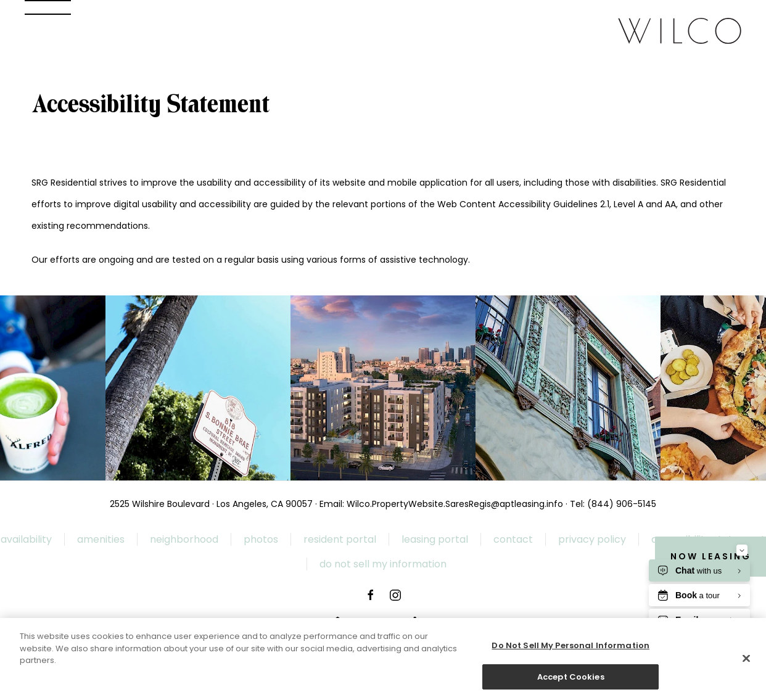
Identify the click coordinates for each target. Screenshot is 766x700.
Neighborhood (184, 539)
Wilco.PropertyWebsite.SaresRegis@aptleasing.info (455, 504)
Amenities (101, 539)
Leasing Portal (435, 539)
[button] (48, 7)
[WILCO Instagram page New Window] (395, 595)
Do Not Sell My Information (383, 564)
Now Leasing (711, 556)
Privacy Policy (592, 539)
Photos (261, 539)
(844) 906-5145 (622, 504)
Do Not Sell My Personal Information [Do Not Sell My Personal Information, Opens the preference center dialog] (570, 650)
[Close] (746, 662)
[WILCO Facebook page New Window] (371, 595)
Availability (26, 539)
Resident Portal (340, 539)
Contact (513, 539)
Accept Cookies (571, 681)
